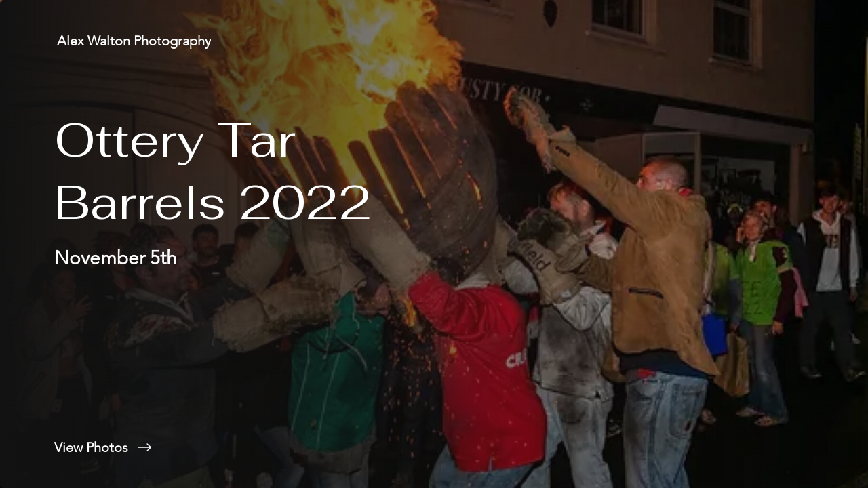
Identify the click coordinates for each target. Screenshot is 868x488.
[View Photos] (217, 447)
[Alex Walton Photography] (135, 41)
